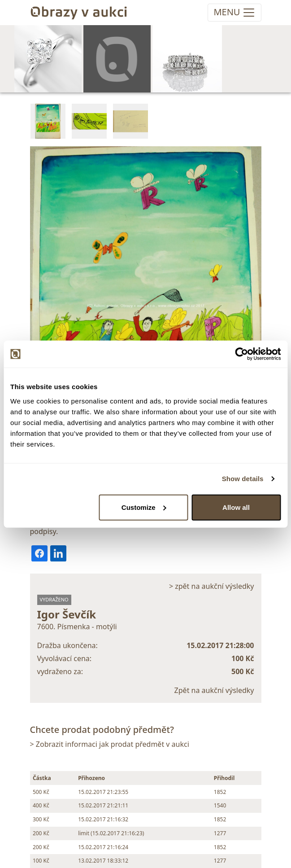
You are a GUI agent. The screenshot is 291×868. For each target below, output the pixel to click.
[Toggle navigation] (234, 13)
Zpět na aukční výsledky (214, 690)
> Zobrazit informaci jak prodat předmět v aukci (110, 744)
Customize (144, 507)
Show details (243, 479)
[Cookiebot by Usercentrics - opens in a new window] (241, 354)
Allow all (236, 507)
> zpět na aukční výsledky (212, 586)
